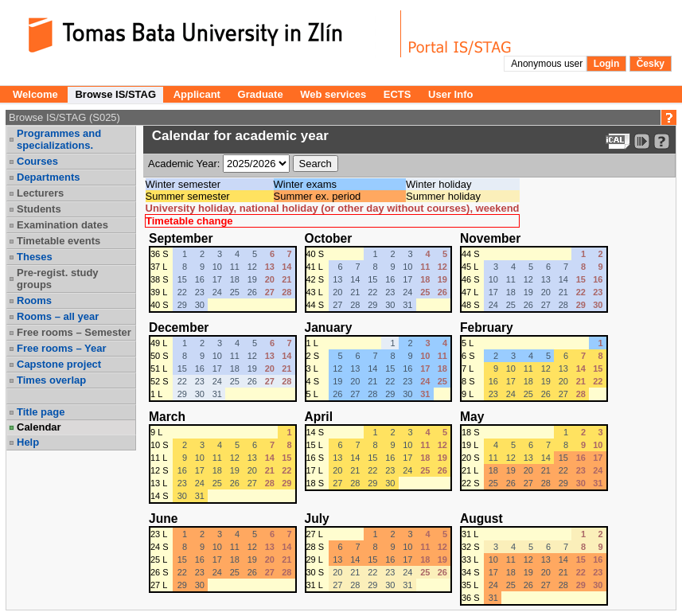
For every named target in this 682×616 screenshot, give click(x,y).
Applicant (197, 94)
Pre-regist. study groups (58, 279)
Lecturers (40, 193)
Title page (41, 412)
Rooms (34, 300)
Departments (48, 177)
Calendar (39, 427)
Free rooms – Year (62, 348)
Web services (333, 94)
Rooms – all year (58, 316)
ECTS (398, 94)
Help (28, 442)
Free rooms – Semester (74, 332)
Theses (35, 257)
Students (39, 209)
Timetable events (58, 241)
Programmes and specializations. (59, 139)
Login (607, 64)
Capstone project (59, 364)
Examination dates (62, 225)
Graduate (261, 94)
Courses (37, 161)
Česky (651, 64)
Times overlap (51, 380)
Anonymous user (548, 64)
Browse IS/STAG (115, 94)
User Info (450, 94)
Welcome (35, 94)
